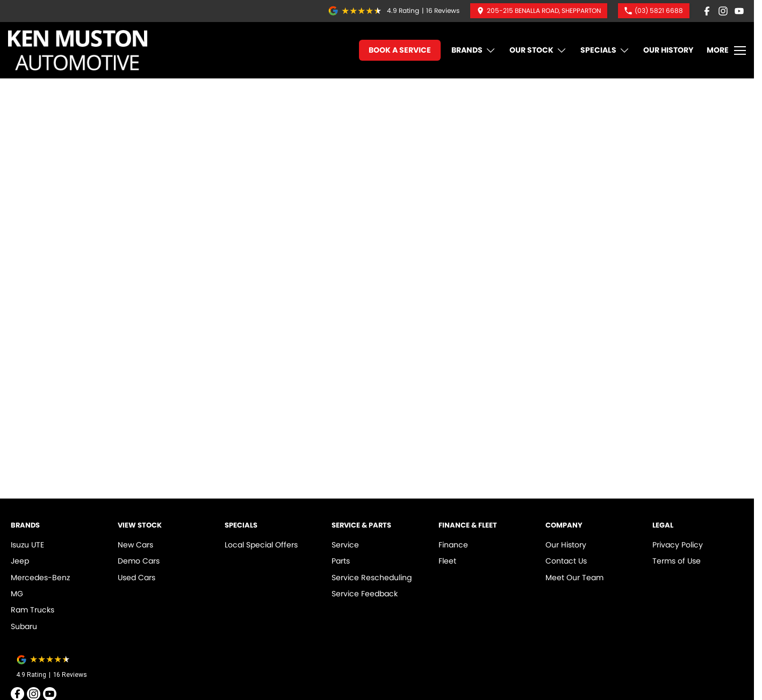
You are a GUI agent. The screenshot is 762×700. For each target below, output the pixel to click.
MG (17, 594)
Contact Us (566, 561)
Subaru (24, 626)
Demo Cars (139, 561)
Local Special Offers (261, 545)
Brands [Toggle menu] (474, 50)
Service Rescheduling (372, 578)
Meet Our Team (574, 578)
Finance (453, 545)
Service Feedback (365, 594)
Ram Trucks (33, 610)
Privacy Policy (678, 545)
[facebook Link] (707, 11)
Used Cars (136, 578)
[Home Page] (78, 50)
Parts (341, 561)
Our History (668, 50)
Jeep (20, 561)
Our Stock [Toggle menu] (538, 50)
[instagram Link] (723, 11)
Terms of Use (677, 561)
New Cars (135, 545)
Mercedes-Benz (40, 578)
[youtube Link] (739, 11)
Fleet (447, 561)
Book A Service (400, 50)
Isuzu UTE (27, 545)
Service (345, 545)
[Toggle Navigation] (726, 50)
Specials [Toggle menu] (605, 50)
